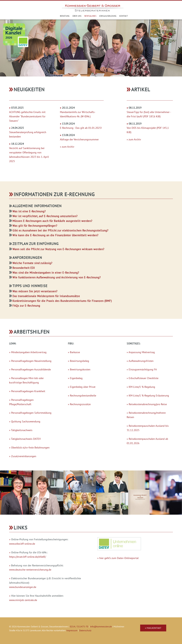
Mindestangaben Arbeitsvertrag (29, 352)
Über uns (77, 16)
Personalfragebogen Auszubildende (31, 369)
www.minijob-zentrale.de (23, 600)
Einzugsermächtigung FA (143, 369)
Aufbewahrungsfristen (141, 361)
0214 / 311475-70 (79, 626)
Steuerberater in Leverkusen (56, 16)
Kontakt (124, 16)
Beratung (65, 16)
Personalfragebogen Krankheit (28, 391)
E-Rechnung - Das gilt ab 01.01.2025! (81, 128)
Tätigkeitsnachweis (22, 430)
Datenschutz (85, 630)
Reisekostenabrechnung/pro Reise (148, 404)
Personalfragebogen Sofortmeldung (31, 413)
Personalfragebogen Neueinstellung (31, 361)
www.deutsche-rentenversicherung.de (30, 570)
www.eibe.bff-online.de (22, 544)
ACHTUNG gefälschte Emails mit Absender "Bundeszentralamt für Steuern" (27, 116)
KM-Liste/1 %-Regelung (142, 387)
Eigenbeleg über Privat (83, 387)
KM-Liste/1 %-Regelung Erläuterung (149, 396)
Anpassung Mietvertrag (142, 352)
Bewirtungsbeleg (79, 361)
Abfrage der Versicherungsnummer (79, 139)
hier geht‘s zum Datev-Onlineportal (119, 558)
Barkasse (75, 352)
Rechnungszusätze (80, 404)
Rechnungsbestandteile (83, 396)
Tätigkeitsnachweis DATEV (26, 439)
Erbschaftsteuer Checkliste (144, 378)
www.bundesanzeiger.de (23, 587)
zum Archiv (68, 147)
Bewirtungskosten (80, 369)
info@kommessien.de (101, 626)
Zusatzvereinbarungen (24, 456)
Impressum (72, 630)
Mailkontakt (154, 628)
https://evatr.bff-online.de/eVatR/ (28, 557)
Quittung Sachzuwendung (26, 421)
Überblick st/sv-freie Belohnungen (30, 448)
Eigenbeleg (76, 378)
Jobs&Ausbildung (108, 16)
